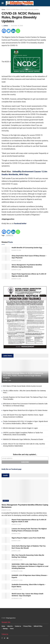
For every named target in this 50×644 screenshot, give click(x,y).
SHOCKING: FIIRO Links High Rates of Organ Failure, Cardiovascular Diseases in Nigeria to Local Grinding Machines (30, 566)
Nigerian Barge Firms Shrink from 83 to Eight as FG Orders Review (25, 410)
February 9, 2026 (17, 589)
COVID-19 (10, 235)
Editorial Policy (38, 626)
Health (6, 501)
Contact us (18, 626)
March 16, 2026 (16, 270)
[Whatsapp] (18, 31)
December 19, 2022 (17, 26)
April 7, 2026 (7, 381)
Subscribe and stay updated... (25, 454)
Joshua (6, 26)
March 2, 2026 (16, 551)
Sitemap (5, 629)
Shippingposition (11, 618)
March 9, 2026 (16, 534)
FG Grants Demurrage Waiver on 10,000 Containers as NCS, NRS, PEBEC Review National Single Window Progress (23, 376)
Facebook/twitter (20, 224)
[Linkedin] (13, 31)
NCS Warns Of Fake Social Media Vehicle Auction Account (22, 386)
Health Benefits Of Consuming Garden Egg (27, 248)
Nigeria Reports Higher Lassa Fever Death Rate (28, 538)
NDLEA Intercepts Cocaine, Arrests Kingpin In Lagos (20, 428)
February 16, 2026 (17, 580)
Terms (12, 629)
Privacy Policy (27, 626)
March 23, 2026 (16, 250)
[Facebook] (4, 31)
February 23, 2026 (17, 560)
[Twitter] (9, 31)
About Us (10, 626)
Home (3, 10)
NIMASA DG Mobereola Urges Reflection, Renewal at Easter (23, 439)
